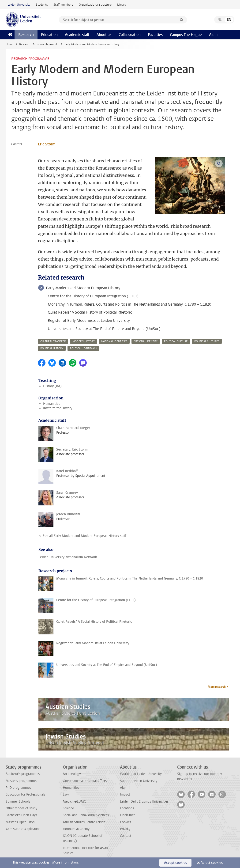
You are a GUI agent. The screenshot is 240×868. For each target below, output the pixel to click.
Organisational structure (95, 5)
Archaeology (72, 774)
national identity (146, 341)
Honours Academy (76, 829)
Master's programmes (21, 781)
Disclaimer (127, 815)
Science (68, 808)
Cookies (126, 822)
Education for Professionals (25, 794)
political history (52, 348)
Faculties (155, 35)
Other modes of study (21, 808)
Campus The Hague (186, 35)
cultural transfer (53, 341)
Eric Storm (47, 144)
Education (49, 35)
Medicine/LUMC (74, 802)
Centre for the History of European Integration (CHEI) (93, 296)
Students (42, 5)
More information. (66, 862)
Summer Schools (18, 802)
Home (9, 44)
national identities (114, 341)
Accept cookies (175, 863)
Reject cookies (212, 863)
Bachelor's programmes (23, 774)
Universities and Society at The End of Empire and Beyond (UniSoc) (104, 329)
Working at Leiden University (141, 774)
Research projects (47, 44)
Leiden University (19, 5)
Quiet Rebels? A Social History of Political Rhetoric (90, 312)
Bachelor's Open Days (21, 815)
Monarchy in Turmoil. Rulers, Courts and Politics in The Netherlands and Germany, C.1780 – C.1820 (129, 304)
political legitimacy (83, 348)
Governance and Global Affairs (85, 781)
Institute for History (58, 408)
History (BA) (52, 386)
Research (26, 35)
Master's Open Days (20, 822)
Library (122, 5)
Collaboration (130, 35)
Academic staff (77, 35)
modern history (84, 341)
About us (104, 35)
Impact (125, 794)
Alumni (215, 35)
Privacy (125, 829)
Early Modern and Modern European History (83, 288)
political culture (176, 341)
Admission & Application (23, 829)
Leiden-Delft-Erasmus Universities (144, 802)
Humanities (52, 404)
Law (66, 794)
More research (217, 687)
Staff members (63, 5)
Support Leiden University (139, 781)
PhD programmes (18, 788)
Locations (127, 808)
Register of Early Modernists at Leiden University (89, 320)
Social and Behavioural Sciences (86, 815)
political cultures (207, 341)
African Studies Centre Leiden (84, 822)
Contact (126, 836)
